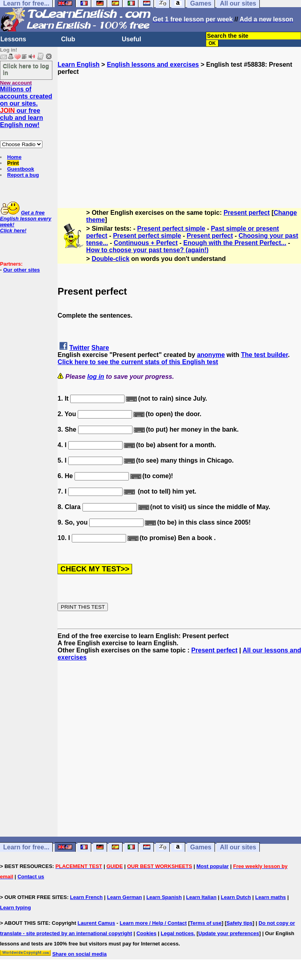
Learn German (125, 897)
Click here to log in (26, 69)
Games (201, 847)
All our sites (238, 847)
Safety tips (240, 923)
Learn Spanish (164, 897)
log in (96, 377)
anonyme (211, 355)
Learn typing (15, 908)
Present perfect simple (171, 229)
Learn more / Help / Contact (153, 923)
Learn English (79, 65)
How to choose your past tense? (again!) (147, 250)
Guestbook (21, 169)
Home (14, 157)
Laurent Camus (97, 923)
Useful (131, 39)
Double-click (110, 259)
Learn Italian (201, 897)
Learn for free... (26, 847)
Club (68, 39)
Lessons (13, 39)
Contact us (31, 877)
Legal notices (177, 933)
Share (100, 348)
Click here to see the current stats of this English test (138, 362)
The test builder (265, 355)
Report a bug (23, 175)
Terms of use (206, 923)
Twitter (80, 348)
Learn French (86, 897)
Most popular (213, 866)
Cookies (147, 933)
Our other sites (21, 270)
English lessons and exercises (153, 65)
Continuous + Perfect (146, 243)
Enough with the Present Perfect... (235, 243)
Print (13, 163)
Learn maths (271, 897)
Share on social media (80, 954)
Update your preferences (229, 933)
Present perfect (247, 213)
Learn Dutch (236, 897)
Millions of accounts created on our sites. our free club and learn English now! (26, 107)
